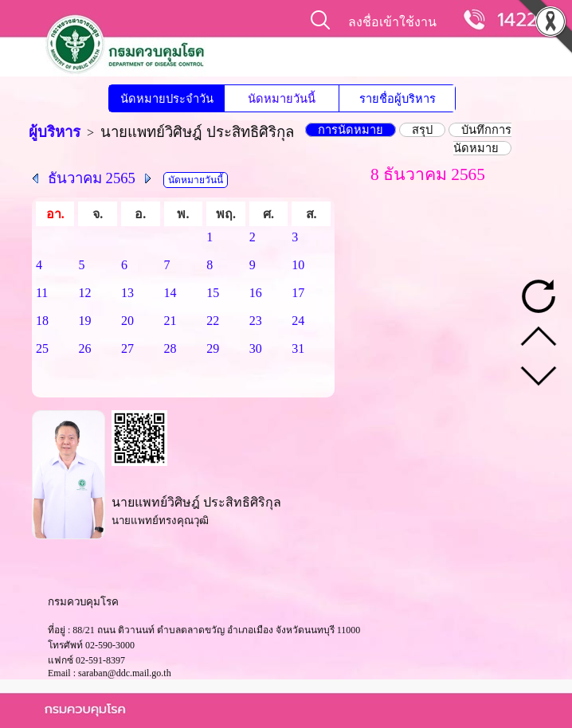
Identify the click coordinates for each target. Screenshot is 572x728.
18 (42, 321)
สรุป (422, 130)
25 (42, 348)
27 (127, 348)
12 (84, 293)
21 (170, 321)
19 (84, 321)
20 (127, 321)
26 (84, 348)
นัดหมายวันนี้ (282, 99)
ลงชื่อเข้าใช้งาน (392, 22)
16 (256, 293)
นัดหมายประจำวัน (167, 99)
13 (127, 293)
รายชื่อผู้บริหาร (398, 99)
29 (213, 348)
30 (256, 348)
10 (298, 265)
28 (170, 348)
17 (298, 293)
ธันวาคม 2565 (92, 178)
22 (213, 321)
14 (170, 293)
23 (256, 321)
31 (298, 348)
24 (298, 321)
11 (42, 293)
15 (213, 293)
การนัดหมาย (351, 130)
